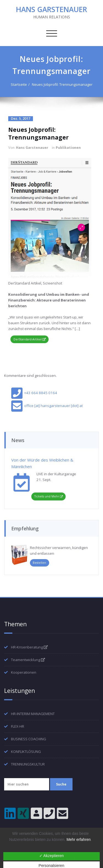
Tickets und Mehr (47, 496)
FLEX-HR (18, 726)
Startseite (19, 84)
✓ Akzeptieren (51, 856)
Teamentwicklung (28, 660)
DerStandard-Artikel (30, 339)
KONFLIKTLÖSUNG (26, 752)
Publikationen (68, 148)
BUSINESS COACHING (29, 739)
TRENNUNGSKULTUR (28, 764)
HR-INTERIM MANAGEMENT (33, 714)
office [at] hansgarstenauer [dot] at (47, 406)
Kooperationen (24, 672)
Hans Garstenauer (32, 148)
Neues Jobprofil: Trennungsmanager (62, 84)
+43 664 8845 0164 (34, 393)
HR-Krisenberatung (29, 647)
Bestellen (39, 563)
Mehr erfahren (79, 839)
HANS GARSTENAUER (51, 9)
